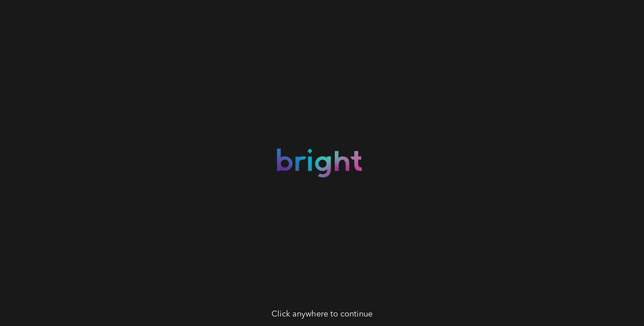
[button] (322, 163)
